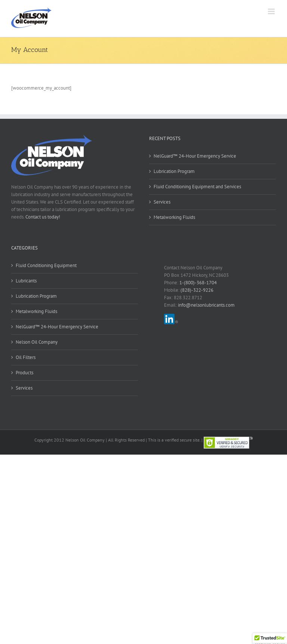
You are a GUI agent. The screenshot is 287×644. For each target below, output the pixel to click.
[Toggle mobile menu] (272, 11)
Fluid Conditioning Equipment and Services (197, 187)
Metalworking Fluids (174, 217)
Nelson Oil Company (37, 342)
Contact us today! (43, 217)
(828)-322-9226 (197, 290)
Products (24, 373)
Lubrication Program (174, 171)
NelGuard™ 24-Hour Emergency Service (195, 156)
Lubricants (26, 281)
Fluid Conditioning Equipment (46, 265)
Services (162, 202)
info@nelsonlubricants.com (206, 305)
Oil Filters (26, 357)
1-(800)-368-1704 (198, 283)
